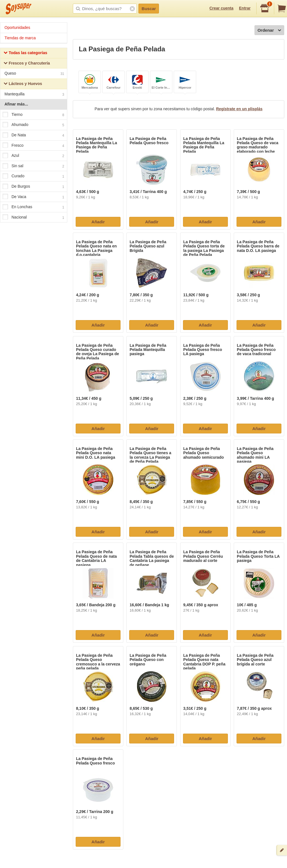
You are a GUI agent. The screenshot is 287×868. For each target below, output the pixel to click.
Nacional (33, 217)
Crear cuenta (221, 8)
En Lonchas (33, 207)
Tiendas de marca (20, 38)
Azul (33, 156)
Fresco (33, 146)
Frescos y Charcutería (27, 64)
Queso (34, 74)
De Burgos (33, 187)
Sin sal (33, 166)
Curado (33, 176)
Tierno (33, 115)
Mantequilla (34, 95)
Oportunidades (17, 27)
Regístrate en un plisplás (239, 109)
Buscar (149, 9)
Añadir (98, 222)
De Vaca (33, 197)
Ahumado (33, 125)
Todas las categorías (25, 53)
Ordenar (269, 30)
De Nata (33, 135)
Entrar (245, 8)
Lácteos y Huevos (23, 84)
